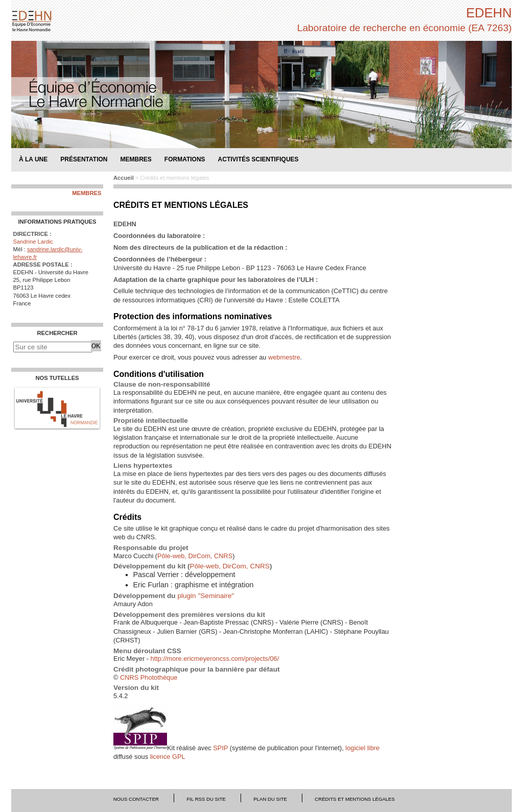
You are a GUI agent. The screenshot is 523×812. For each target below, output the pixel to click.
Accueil (124, 178)
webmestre (284, 357)
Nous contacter (136, 799)
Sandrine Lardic (33, 242)
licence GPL (168, 757)
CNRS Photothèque (149, 677)
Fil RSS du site (206, 799)
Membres (87, 193)
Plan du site (270, 799)
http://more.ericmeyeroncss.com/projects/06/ (215, 659)
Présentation (84, 159)
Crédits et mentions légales (355, 799)
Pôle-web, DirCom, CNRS (195, 556)
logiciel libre (362, 748)
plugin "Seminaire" (206, 596)
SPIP (220, 748)
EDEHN (489, 13)
